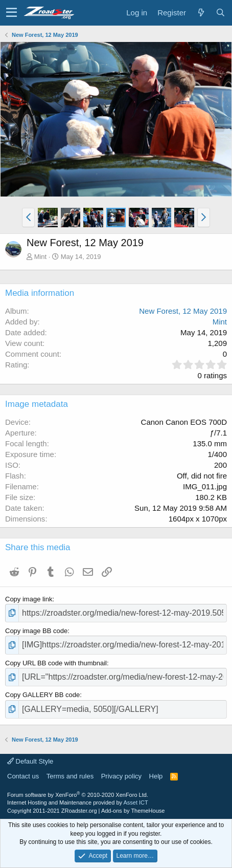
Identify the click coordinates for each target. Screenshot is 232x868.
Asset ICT (135, 802)
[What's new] (201, 13)
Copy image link (29, 599)
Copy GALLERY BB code (42, 695)
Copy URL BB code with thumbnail (56, 663)
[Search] (220, 13)
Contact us (23, 776)
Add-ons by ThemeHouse (133, 811)
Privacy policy (121, 776)
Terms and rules (70, 776)
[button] (11, 13)
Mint (41, 257)
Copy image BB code (36, 631)
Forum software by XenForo (78, 795)
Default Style (30, 761)
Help (156, 776)
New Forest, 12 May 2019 (183, 311)
